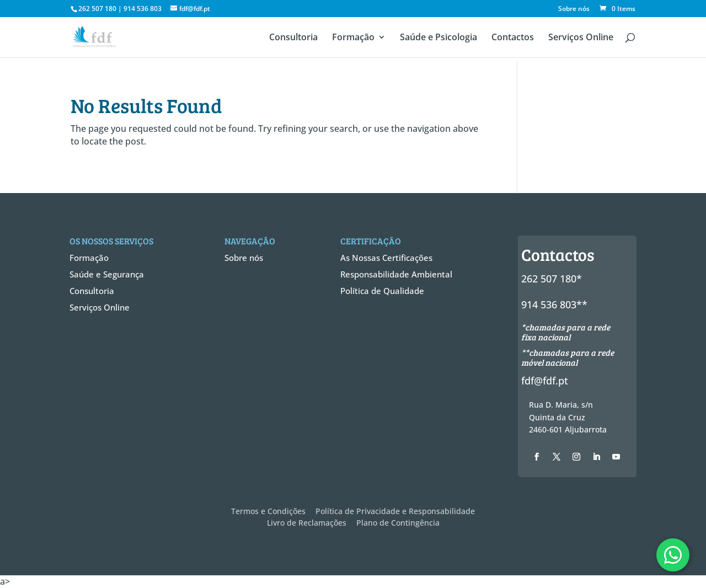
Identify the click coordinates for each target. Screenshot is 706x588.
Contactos (513, 38)
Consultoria (293, 38)
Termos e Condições (268, 511)
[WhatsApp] (673, 555)
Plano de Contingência (398, 523)
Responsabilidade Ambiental (396, 274)
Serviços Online (581, 38)
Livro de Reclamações (307, 523)
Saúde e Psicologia (438, 38)
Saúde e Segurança (107, 274)
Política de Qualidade (382, 291)
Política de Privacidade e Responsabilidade (395, 511)
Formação (353, 38)
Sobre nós (574, 9)
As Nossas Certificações (386, 258)
